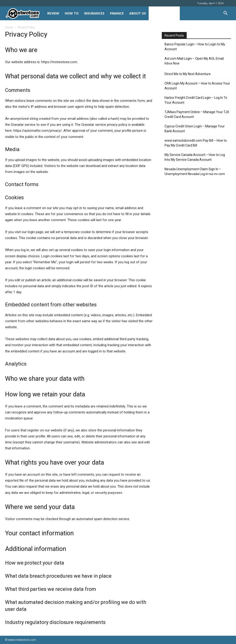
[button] (225, 14)
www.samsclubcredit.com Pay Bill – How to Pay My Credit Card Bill (196, 143)
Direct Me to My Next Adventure (188, 74)
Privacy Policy (164, 13)
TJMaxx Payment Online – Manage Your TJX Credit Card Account (197, 114)
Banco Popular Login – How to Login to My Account (195, 47)
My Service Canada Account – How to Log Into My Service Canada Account (195, 157)
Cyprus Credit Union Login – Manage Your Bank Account (195, 129)
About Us (138, 13)
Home (9, 27)
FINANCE (117, 13)
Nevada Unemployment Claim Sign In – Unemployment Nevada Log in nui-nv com (195, 171)
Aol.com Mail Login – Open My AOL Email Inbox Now (194, 61)
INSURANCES (94, 13)
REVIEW (53, 13)
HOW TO (72, 13)
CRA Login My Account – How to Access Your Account (197, 86)
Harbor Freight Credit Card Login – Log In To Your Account (196, 100)
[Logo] (25, 13)
